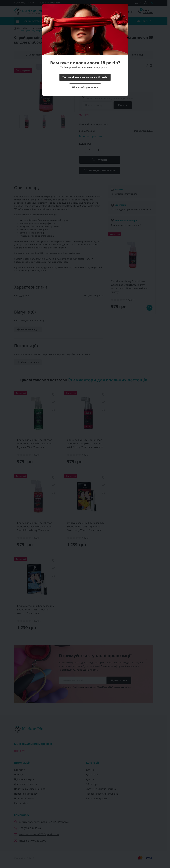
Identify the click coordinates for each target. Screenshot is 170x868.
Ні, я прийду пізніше (85, 87)
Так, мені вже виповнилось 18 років (85, 77)
